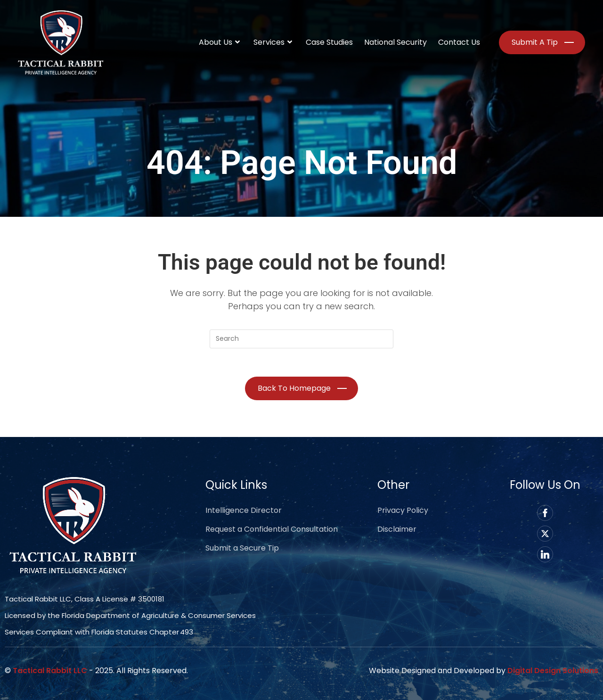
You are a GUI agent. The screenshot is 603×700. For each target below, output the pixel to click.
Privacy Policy (403, 510)
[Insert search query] (301, 339)
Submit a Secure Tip (242, 548)
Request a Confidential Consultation (272, 529)
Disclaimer (397, 529)
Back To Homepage (294, 388)
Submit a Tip (535, 42)
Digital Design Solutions (553, 671)
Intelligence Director (244, 510)
